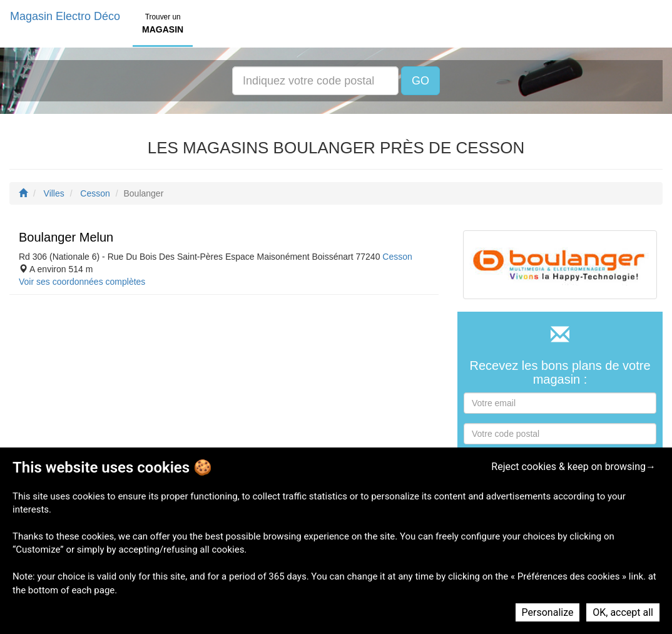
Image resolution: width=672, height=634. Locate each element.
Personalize (548, 612)
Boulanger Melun (66, 237)
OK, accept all (623, 612)
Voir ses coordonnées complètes (82, 282)
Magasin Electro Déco (65, 16)
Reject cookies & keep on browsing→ (573, 467)
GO (420, 81)
